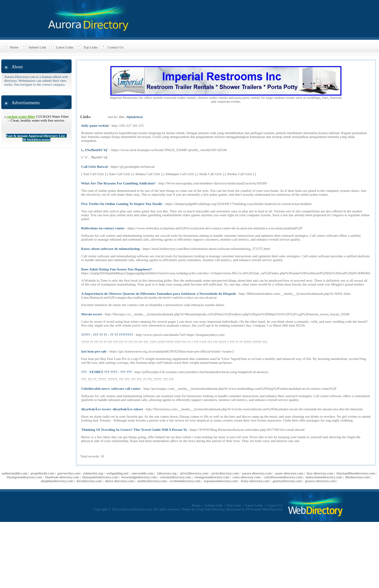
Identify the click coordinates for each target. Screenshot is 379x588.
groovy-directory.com (320, 481)
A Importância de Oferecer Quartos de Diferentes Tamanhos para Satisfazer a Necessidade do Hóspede (159, 294)
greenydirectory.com (287, 481)
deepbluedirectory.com (57, 481)
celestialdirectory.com (175, 477)
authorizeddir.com (14, 473)
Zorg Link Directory (211, 509)
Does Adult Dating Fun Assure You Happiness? (116, 269)
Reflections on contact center (103, 228)
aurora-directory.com (257, 473)
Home (14, 47)
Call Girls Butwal (95, 166)
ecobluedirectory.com (185, 481)
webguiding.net (117, 473)
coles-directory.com (246, 477)
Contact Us (115, 47)
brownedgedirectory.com (139, 477)
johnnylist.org (93, 473)
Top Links (91, 47)
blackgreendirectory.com (24, 477)
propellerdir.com (43, 473)
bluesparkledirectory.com (100, 477)
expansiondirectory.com (220, 481)
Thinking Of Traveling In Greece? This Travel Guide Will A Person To (134, 430)
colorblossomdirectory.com (283, 477)
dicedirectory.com (89, 481)
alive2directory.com (194, 473)
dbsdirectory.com (357, 477)
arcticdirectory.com (225, 473)
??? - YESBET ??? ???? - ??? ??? (106, 372)
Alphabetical (134, 117)
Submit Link (37, 47)
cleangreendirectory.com (212, 477)
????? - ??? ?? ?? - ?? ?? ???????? (107, 335)
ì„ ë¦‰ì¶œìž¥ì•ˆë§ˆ (95, 150)
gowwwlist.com (69, 473)
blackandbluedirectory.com (356, 473)
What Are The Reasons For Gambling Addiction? (118, 183)
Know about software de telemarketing (111, 249)
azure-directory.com (289, 473)
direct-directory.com (120, 481)
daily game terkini (95, 125)
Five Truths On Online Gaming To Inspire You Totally (122, 204)
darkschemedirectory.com (324, 477)
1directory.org (167, 473)
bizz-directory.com (320, 473)
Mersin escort (91, 314)
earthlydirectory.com (152, 481)
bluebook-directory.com (62, 477)
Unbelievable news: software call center (111, 388)
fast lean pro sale (94, 351)
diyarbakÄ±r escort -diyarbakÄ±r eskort (112, 409)
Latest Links (65, 47)
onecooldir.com (142, 473)
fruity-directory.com (255, 481)
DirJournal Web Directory (264, 509)
